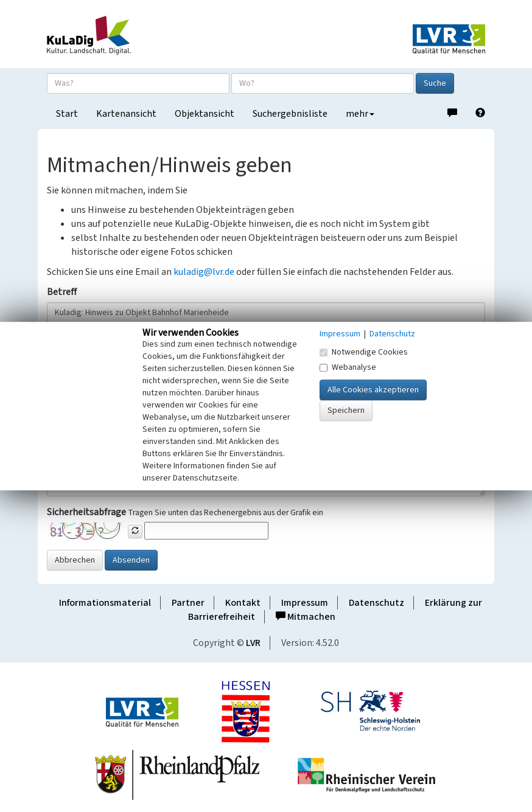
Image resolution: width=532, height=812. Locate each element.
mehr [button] (360, 114)
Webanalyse (348, 367)
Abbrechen (75, 560)
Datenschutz (376, 603)
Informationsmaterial (105, 603)
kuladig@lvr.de (204, 272)
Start (67, 114)
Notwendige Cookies (364, 352)
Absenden (131, 560)
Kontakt (243, 603)
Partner (188, 603)
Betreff (62, 292)
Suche (435, 83)
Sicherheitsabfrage (86, 512)
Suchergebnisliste (290, 114)
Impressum (305, 603)
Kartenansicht (126, 114)
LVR (253, 643)
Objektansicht (205, 114)
